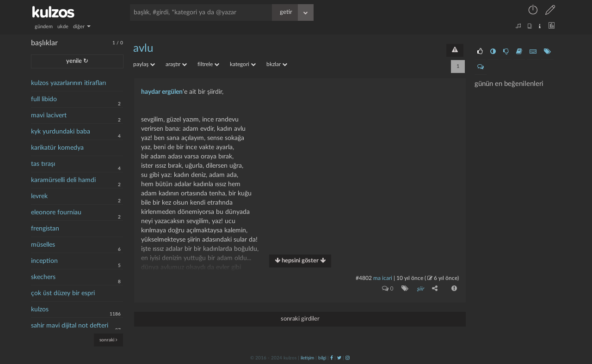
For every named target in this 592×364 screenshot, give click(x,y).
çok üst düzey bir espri (63, 293)
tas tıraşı (43, 164)
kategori (243, 64)
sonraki (108, 340)
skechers (43, 277)
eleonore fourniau (56, 212)
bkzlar (277, 64)
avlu (143, 49)
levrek (39, 196)
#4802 (364, 278)
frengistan (45, 229)
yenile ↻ (77, 61)
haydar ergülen (162, 92)
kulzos (40, 309)
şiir (420, 289)
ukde (63, 27)
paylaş (144, 64)
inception (44, 261)
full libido (44, 99)
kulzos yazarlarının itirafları (68, 83)
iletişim (307, 358)
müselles (43, 245)
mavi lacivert (49, 115)
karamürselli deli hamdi (63, 180)
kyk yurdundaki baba (61, 132)
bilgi (322, 358)
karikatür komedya (57, 148)
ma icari (383, 278)
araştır (176, 64)
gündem (44, 27)
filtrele (208, 64)
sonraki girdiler (300, 319)
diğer (82, 27)
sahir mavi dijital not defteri (70, 326)
